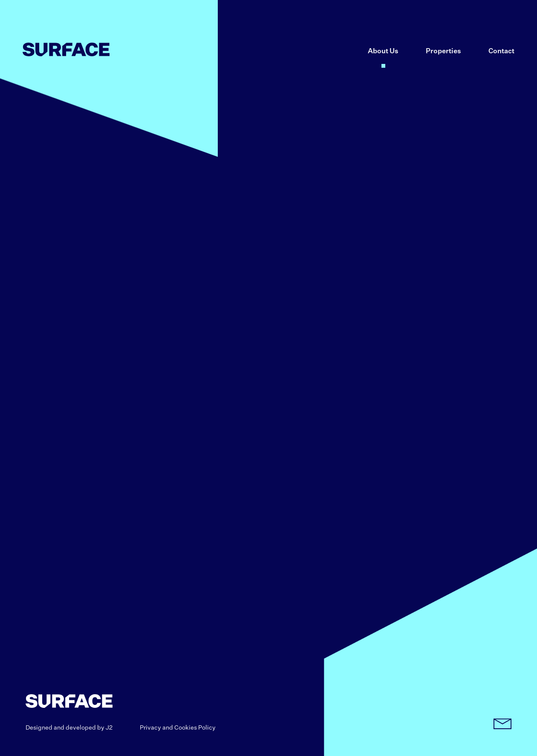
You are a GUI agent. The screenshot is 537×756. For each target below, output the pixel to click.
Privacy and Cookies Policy (178, 728)
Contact (501, 52)
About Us (383, 52)
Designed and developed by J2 (69, 728)
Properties (443, 52)
